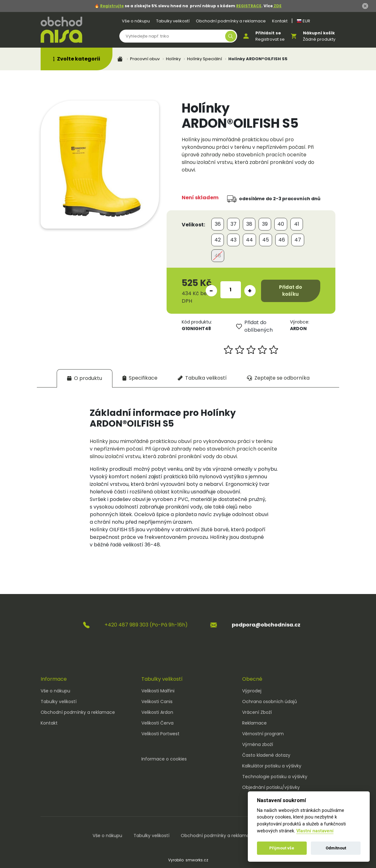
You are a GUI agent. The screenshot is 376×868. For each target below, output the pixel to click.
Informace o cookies (164, 759)
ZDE (277, 6)
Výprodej (252, 691)
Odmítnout (336, 848)
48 (218, 256)
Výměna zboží (258, 744)
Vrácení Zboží (257, 712)
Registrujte (112, 6)
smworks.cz (197, 860)
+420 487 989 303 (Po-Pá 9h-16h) (146, 625)
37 (234, 224)
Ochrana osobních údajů (270, 702)
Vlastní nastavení (315, 831)
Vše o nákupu (136, 21)
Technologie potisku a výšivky (275, 777)
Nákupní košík (319, 33)
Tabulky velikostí (173, 21)
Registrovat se (270, 39)
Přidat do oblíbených (254, 326)
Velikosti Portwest (160, 734)
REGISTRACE (249, 6)
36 (218, 224)
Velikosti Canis (157, 702)
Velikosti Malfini (158, 691)
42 (218, 240)
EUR (303, 21)
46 (282, 240)
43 (233, 240)
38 (249, 224)
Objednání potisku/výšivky (271, 787)
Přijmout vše (282, 848)
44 (249, 240)
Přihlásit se (268, 33)
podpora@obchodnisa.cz (266, 625)
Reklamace (254, 723)
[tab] (85, 378)
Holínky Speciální (205, 59)
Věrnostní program (263, 734)
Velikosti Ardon (157, 712)
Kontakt (280, 21)
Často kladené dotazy (266, 755)
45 (266, 240)
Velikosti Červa (157, 723)
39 (265, 224)
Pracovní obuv (145, 59)
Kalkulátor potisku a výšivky (272, 766)
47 (298, 240)
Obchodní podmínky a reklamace (231, 21)
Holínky (173, 59)
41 (297, 224)
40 (281, 224)
